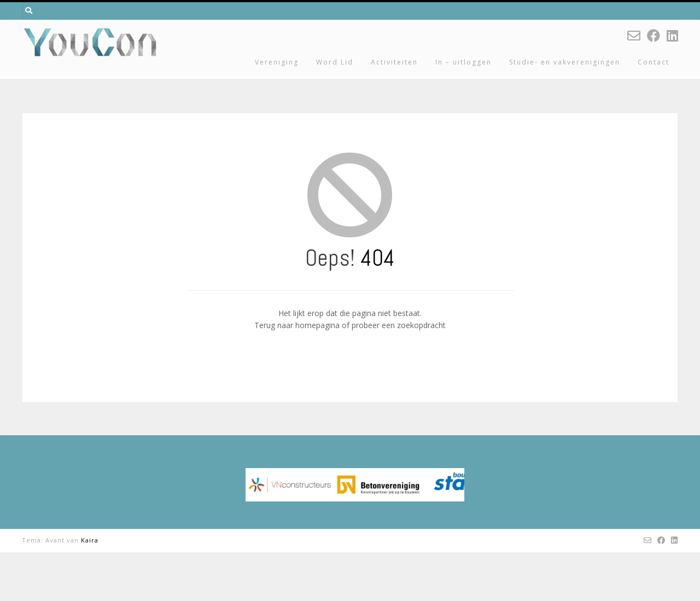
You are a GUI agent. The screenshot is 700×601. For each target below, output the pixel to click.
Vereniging (277, 62)
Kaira (90, 589)
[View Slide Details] (355, 509)
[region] (355, 509)
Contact (654, 62)
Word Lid (335, 62)
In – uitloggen (463, 62)
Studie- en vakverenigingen (565, 62)
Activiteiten (394, 62)
